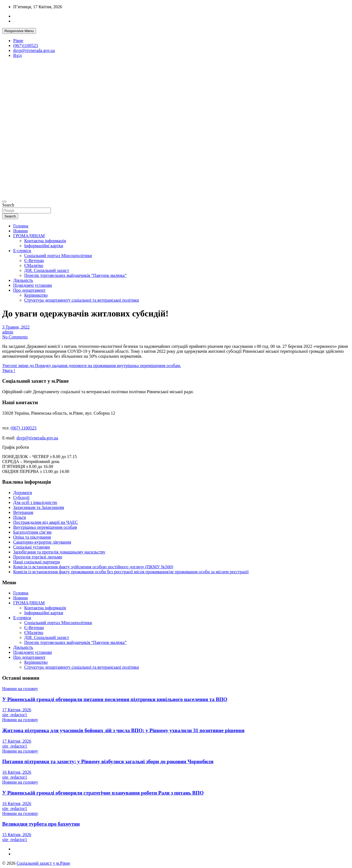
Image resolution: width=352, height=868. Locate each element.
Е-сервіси (22, 251)
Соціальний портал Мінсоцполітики (58, 256)
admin (8, 332)
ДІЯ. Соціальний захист (47, 270)
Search (8, 205)
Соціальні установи (31, 547)
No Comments (15, 337)
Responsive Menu (19, 31)
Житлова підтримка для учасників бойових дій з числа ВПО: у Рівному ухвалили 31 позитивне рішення (123, 730)
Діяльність (23, 280)
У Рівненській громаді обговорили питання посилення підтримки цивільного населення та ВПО (115, 699)
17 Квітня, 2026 (17, 710)
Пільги (20, 517)
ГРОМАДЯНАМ (29, 236)
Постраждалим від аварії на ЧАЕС (46, 522)
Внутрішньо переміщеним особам (45, 527)
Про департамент (29, 290)
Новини (20, 231)
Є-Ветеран (34, 261)
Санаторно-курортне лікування (42, 542)
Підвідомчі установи (33, 285)
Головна (21, 226)
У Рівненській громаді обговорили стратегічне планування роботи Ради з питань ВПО (103, 793)
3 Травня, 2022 (16, 327)
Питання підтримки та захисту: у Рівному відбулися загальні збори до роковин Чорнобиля (108, 761)
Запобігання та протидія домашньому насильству (59, 552)
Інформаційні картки (44, 246)
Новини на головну (20, 689)
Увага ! (9, 370)
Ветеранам (23, 512)
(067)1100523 (26, 46)
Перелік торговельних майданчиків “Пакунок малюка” (75, 275)
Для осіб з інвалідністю (35, 502)
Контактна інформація (45, 241)
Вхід (17, 55)
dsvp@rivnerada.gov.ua (34, 50)
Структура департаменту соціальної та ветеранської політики (82, 300)
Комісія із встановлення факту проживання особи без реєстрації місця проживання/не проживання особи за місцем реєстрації (131, 572)
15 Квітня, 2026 (17, 835)
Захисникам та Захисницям (39, 507)
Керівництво (36, 295)
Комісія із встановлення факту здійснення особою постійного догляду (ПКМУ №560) (93, 567)
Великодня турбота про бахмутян (41, 824)
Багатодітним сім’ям (32, 532)
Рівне (18, 41)
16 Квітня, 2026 (17, 772)
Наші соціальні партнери (37, 562)
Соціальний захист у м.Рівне (43, 863)
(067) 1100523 (24, 428)
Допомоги (23, 493)
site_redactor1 (15, 715)
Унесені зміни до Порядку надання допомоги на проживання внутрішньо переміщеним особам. (92, 366)
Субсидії (21, 498)
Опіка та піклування (32, 537)
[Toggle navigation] (4, 202)
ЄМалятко (34, 265)
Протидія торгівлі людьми (38, 557)
